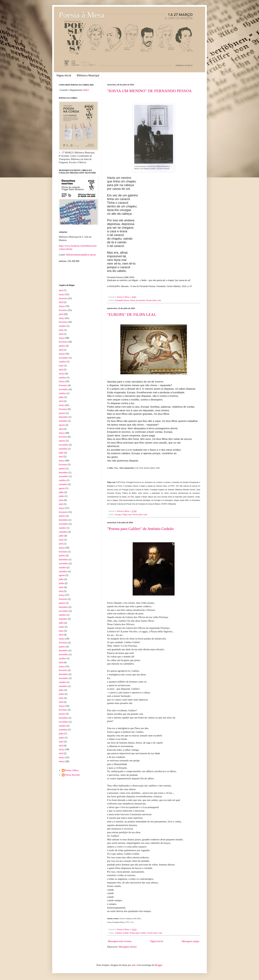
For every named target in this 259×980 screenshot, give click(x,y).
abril (61, 290)
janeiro (62, 346)
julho (61, 397)
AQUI (86, 90)
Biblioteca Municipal (88, 75)
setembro (63, 421)
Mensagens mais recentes (120, 941)
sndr (133, 965)
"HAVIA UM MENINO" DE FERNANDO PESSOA (149, 91)
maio (61, 330)
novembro (64, 358)
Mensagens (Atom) (128, 947)
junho (62, 496)
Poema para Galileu (138, 933)
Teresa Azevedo (73, 775)
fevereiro (63, 298)
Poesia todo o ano (154, 300)
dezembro (63, 417)
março (62, 294)
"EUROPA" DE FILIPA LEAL (132, 314)
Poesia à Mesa (82, 15)
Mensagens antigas (191, 941)
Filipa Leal (127, 515)
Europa (118, 515)
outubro (63, 326)
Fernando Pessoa (122, 300)
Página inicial (64, 75)
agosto (62, 425)
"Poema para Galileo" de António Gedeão (140, 529)
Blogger (159, 965)
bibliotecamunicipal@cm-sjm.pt (81, 255)
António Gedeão (122, 933)
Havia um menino (138, 300)
